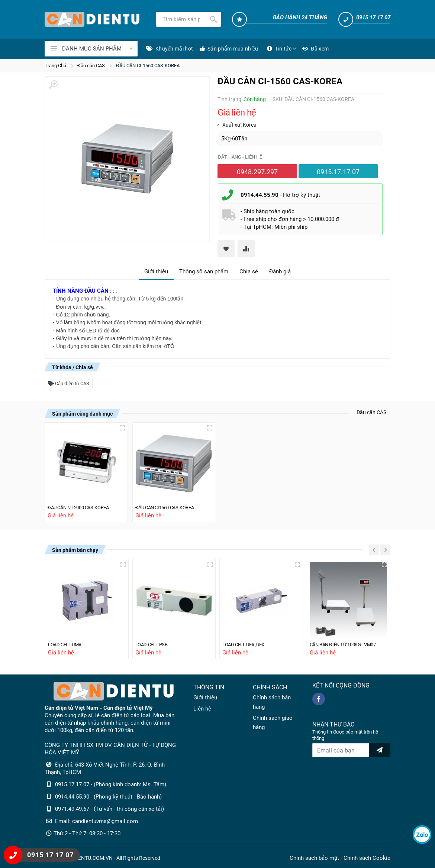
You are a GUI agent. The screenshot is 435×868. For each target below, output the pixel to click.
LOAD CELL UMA (68, 644)
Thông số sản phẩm (204, 272)
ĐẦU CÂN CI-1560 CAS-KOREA (148, 66)
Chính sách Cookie (367, 858)
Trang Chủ (55, 66)
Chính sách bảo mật (314, 858)
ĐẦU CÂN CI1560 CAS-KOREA (170, 507)
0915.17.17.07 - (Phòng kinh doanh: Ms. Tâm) (111, 784)
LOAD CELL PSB (154, 644)
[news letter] (380, 750)
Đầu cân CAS (91, 66)
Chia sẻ (249, 272)
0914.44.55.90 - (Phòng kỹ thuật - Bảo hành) (108, 797)
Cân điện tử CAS (69, 383)
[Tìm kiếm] (181, 19)
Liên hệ (202, 709)
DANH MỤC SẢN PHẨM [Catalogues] (92, 49)
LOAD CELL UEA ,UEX (248, 644)
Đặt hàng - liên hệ (240, 157)
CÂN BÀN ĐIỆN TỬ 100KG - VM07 (349, 644)
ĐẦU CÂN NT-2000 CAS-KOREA (84, 507)
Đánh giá (280, 272)
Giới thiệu (156, 272)
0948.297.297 (257, 172)
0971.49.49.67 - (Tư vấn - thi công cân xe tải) (109, 809)
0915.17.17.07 (338, 172)
